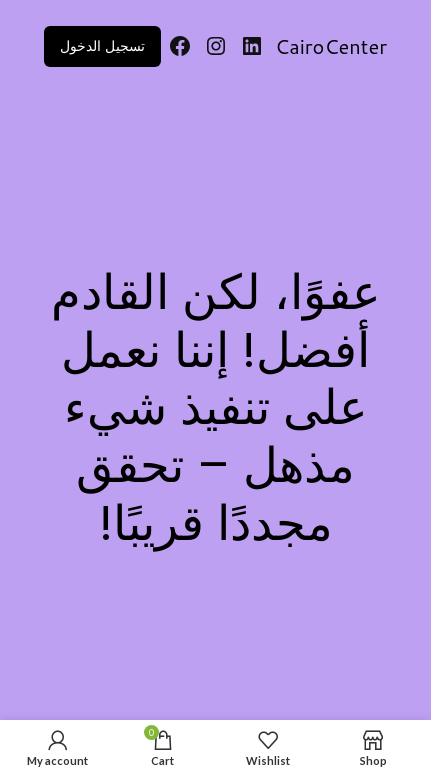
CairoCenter (331, 46)
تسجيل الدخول (102, 46)
